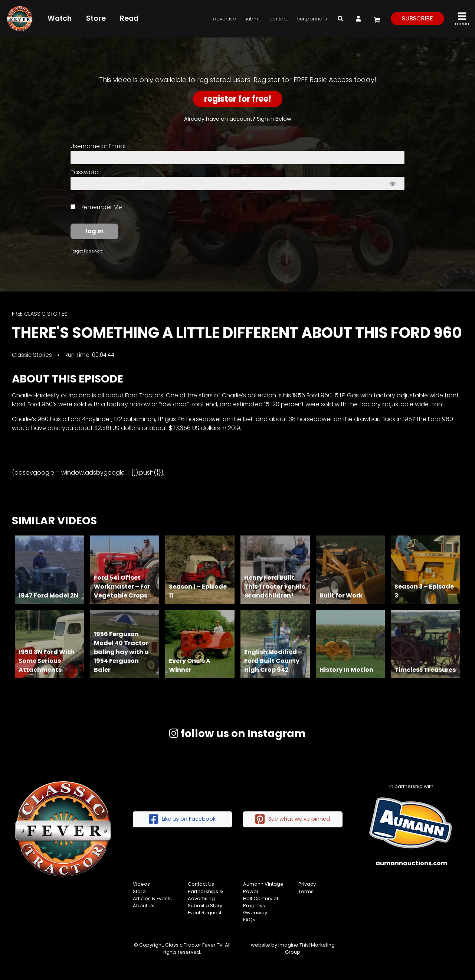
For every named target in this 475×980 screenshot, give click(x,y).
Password (85, 172)
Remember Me (96, 207)
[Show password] (392, 183)
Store (96, 18)
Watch (60, 18)
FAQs (249, 920)
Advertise (225, 19)
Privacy (307, 884)
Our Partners (312, 19)
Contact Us (201, 884)
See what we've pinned (293, 819)
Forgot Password (87, 251)
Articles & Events (152, 898)
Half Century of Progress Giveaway (261, 906)
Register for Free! (238, 99)
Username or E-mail (99, 146)
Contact (279, 19)
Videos (141, 884)
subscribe (417, 18)
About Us (144, 906)
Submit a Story (205, 906)
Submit (253, 19)
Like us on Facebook (182, 819)
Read (129, 18)
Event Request (205, 913)
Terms (306, 891)
